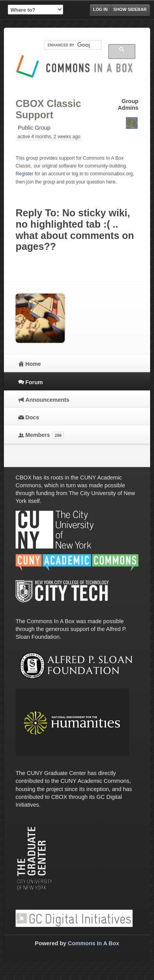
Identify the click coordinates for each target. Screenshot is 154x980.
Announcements (47, 400)
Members (45, 435)
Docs (32, 417)
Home (33, 364)
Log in (100, 9)
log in (77, 174)
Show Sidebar (130, 9)
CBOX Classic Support (48, 109)
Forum (34, 382)
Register (25, 174)
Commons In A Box (94, 943)
